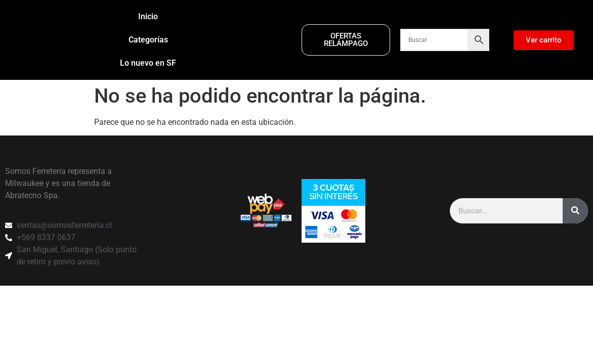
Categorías (148, 40)
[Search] (575, 222)
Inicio (148, 16)
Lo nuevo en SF (148, 63)
